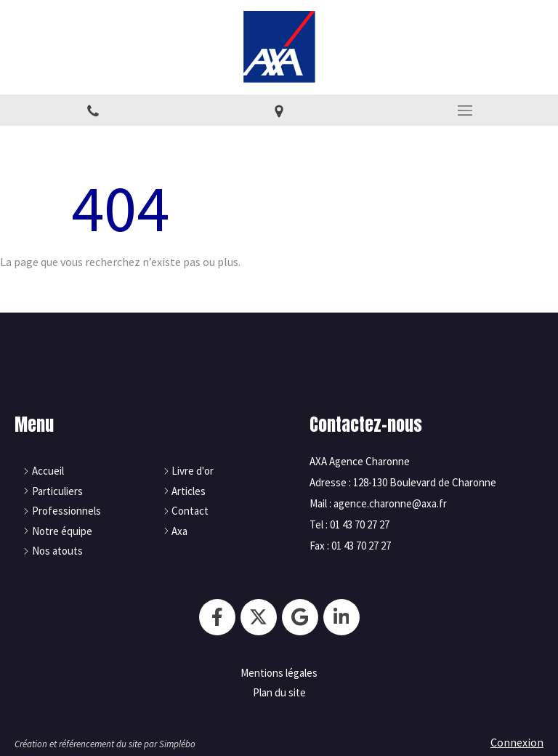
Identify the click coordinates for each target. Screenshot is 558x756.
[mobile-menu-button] (465, 110)
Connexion (517, 742)
